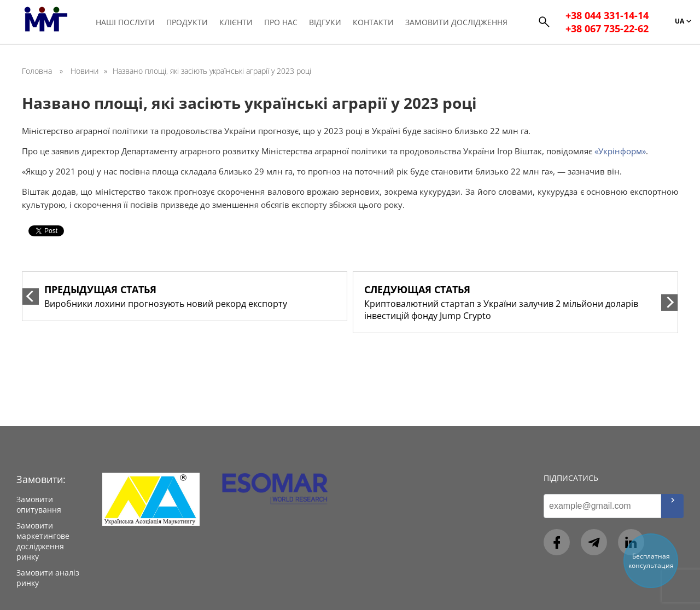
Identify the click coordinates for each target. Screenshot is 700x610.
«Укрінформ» (620, 151)
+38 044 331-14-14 (607, 16)
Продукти (188, 23)
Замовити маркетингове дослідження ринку (43, 541)
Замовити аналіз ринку (48, 578)
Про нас (281, 23)
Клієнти (237, 23)
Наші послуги (126, 23)
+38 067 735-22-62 (607, 30)
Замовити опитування (39, 504)
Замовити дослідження (457, 23)
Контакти (374, 23)
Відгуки (326, 23)
